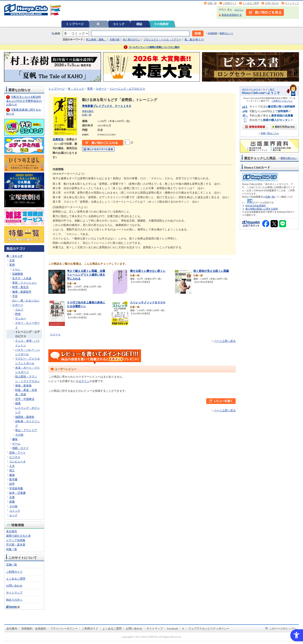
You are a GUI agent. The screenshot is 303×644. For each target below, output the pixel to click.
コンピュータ (17, 461)
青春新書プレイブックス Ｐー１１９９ (107, 106)
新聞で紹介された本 (18, 536)
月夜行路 (114, 40)
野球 (18, 314)
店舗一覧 (212, 3)
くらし (16, 269)
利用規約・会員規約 (34, 629)
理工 (12, 471)
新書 (12, 502)
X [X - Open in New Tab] (183, 629)
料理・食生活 (20, 287)
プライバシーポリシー (64, 629)
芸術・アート (17, 453)
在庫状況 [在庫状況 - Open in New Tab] (58, 139)
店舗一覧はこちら (270, 133)
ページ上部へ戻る (225, 341)
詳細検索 (213, 33)
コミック (119, 24)
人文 (12, 466)
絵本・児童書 (17, 493)
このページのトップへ (283, 629)
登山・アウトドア (26, 430)
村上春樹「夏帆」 (96, 40)
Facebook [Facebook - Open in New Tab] (173, 629)
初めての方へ (14, 600)
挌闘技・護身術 (25, 417)
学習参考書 (16, 488)
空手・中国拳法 (25, 399)
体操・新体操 (23, 386)
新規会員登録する (232, 15)
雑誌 (139, 24)
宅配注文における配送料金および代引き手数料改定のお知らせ (24, 101)
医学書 (13, 479)
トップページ (75, 24)
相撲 (18, 403)
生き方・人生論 (22, 278)
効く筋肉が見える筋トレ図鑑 (211, 271)
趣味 (15, 439)
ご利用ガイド (230, 3)
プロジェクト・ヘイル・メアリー (162, 40)
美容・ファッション (25, 283)
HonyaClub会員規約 (256, 206)
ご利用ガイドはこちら (282, 101)
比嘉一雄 (87, 115)
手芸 (15, 296)
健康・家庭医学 (22, 292)
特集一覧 (12, 549)
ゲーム (16, 444)
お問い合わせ (272, 3)
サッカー (21, 318)
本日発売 (12, 531)
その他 (19, 435)
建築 (12, 475)
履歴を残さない (289, 158)
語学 (12, 484)
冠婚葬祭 (18, 274)
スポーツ (18, 305)
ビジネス (15, 457)
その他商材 (161, 24)
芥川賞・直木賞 (16, 545)
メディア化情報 (16, 540)
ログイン (239, 10)
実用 (12, 265)
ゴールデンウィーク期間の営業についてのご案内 (154, 47)
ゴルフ (19, 310)
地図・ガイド (20, 448)
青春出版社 (88, 111)
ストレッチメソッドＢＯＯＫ (148, 302)
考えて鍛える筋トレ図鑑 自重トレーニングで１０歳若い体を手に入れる (86, 275)
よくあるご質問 (251, 3)
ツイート (55, 334)
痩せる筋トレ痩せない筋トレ (148, 271)
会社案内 (12, 629)
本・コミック (15, 256)
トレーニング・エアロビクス (127, 89)
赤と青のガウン (132, 40)
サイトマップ (292, 3)
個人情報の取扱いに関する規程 (262, 209)
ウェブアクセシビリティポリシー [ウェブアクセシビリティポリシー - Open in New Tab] (209, 629)
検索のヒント (226, 33)
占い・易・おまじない (26, 301)
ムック (13, 515)
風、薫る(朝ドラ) (194, 40)
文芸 (12, 260)
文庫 (12, 497)
